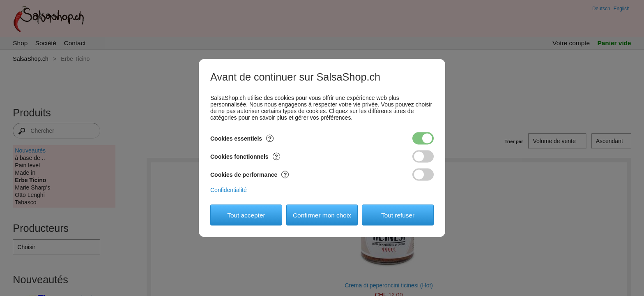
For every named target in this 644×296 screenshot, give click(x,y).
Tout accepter (246, 215)
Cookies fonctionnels (245, 157)
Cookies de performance (250, 175)
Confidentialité (229, 190)
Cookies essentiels (242, 139)
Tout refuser (398, 215)
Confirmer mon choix (322, 215)
